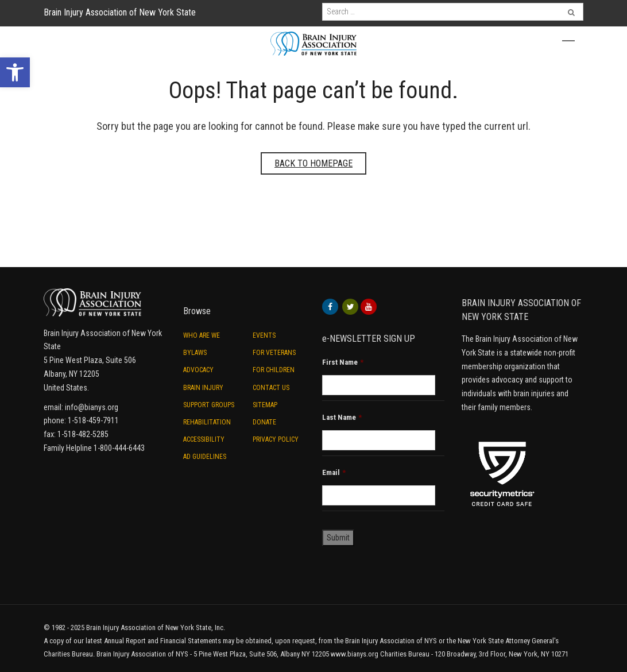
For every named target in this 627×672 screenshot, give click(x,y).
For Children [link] (274, 370)
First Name (343, 362)
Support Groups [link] (209, 405)
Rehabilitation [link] (207, 422)
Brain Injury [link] (203, 388)
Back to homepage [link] (313, 163)
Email (334, 472)
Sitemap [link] (265, 405)
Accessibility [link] (204, 439)
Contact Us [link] (271, 388)
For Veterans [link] (274, 353)
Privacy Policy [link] (276, 439)
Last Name (342, 417)
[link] (15, 72)
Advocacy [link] (198, 370)
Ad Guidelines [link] (205, 457)
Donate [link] (264, 422)
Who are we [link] (202, 335)
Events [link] (264, 335)
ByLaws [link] (195, 353)
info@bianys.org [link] (92, 407)
